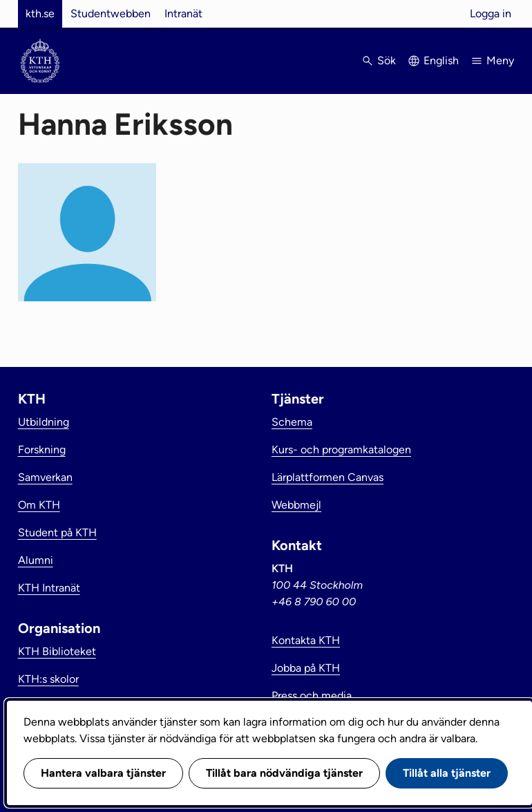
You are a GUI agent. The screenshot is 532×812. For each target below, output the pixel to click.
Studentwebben (111, 13)
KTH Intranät (49, 588)
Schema (292, 422)
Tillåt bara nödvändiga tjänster (284, 773)
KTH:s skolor (48, 679)
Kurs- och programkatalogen (341, 450)
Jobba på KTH (306, 668)
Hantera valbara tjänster (103, 773)
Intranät (183, 13)
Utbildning (44, 422)
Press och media (312, 696)
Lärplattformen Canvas (327, 477)
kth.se (40, 13)
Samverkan (45, 477)
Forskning (42, 450)
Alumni (36, 560)
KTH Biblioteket (57, 651)
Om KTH (39, 505)
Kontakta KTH (306, 640)
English (441, 60)
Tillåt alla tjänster (447, 773)
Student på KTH (57, 532)
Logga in (491, 13)
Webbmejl (296, 505)
